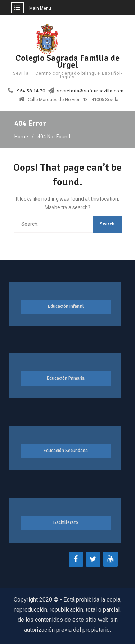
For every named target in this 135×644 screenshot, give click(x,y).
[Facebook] (76, 559)
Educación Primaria (66, 378)
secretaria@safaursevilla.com (90, 91)
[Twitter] (93, 559)
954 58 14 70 (31, 91)
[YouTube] (111, 559)
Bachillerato (66, 522)
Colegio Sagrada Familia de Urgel (67, 61)
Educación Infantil (66, 306)
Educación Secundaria (66, 451)
